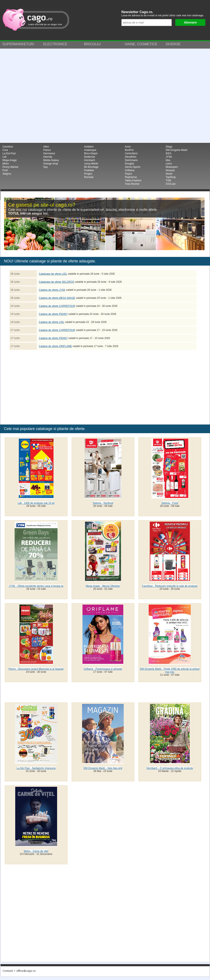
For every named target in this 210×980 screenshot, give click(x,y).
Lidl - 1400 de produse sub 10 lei (36, 503)
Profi (5, 170)
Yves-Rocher (132, 184)
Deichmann (131, 160)
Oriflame (130, 170)
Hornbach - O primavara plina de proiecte (170, 768)
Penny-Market (10, 167)
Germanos (49, 153)
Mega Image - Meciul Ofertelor (103, 586)
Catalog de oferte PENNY (53, 314)
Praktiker (89, 170)
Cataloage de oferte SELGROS (57, 282)
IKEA (169, 153)
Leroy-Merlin (91, 164)
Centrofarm (131, 153)
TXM (168, 181)
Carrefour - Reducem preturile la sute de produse (170, 586)
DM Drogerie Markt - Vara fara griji (103, 768)
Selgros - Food (170, 503)
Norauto (170, 170)
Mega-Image (10, 160)
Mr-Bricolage (91, 167)
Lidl (5, 157)
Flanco (47, 150)
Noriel (169, 174)
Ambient (89, 147)
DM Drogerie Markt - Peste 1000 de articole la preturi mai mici (170, 670)
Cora (5, 150)
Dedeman (90, 157)
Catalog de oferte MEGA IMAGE (57, 298)
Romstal (89, 177)
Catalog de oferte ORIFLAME (56, 346)
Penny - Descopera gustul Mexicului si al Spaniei (36, 669)
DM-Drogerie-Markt (177, 150)
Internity (48, 157)
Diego (169, 147)
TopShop (171, 177)
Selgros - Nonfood (103, 503)
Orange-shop (51, 164)
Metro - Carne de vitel (36, 851)
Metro (6, 164)
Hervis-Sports (133, 167)
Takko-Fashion (133, 181)
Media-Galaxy (51, 160)
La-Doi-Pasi (9, 153)
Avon (128, 147)
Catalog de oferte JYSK (52, 290)
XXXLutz (171, 184)
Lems (169, 164)
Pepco (129, 174)
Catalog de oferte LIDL (52, 322)
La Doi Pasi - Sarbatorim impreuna (36, 768)
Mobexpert (172, 167)
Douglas (130, 164)
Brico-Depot (91, 153)
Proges (88, 174)
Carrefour (8, 147)
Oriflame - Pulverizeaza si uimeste (103, 669)
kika (168, 160)
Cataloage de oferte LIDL (53, 274)
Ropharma (131, 177)
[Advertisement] (45, 96)
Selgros (7, 174)
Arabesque (90, 150)
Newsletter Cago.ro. (164, 14)
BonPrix (129, 150)
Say (46, 167)
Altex (46, 147)
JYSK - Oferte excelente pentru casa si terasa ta (36, 586)
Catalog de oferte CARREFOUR (57, 306)
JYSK (169, 157)
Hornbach (90, 160)
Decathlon (131, 157)
